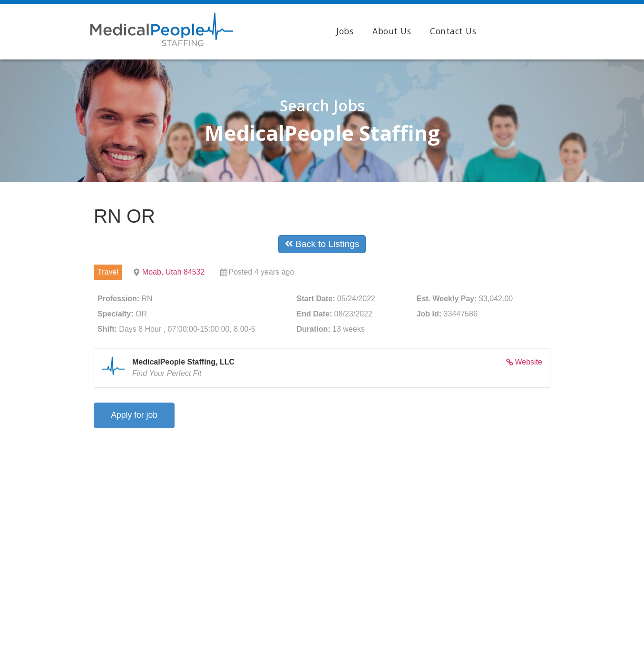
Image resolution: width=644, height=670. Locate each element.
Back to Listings (322, 244)
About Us (392, 31)
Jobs (345, 31)
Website (528, 362)
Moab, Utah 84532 (174, 272)
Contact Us (453, 31)
